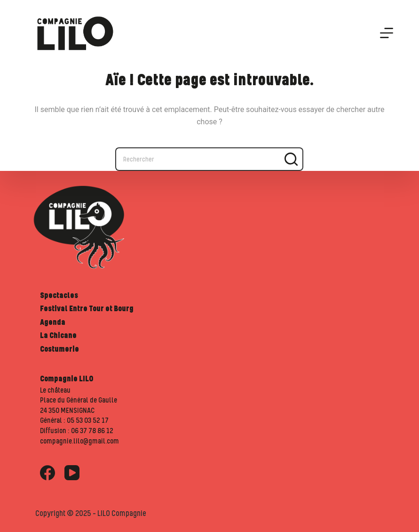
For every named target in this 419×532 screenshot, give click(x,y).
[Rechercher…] (198, 159)
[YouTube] (72, 473)
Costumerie (59, 349)
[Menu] (387, 33)
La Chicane (58, 335)
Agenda (53, 322)
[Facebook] (47, 473)
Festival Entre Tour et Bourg (87, 308)
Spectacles (59, 295)
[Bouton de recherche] (292, 159)
